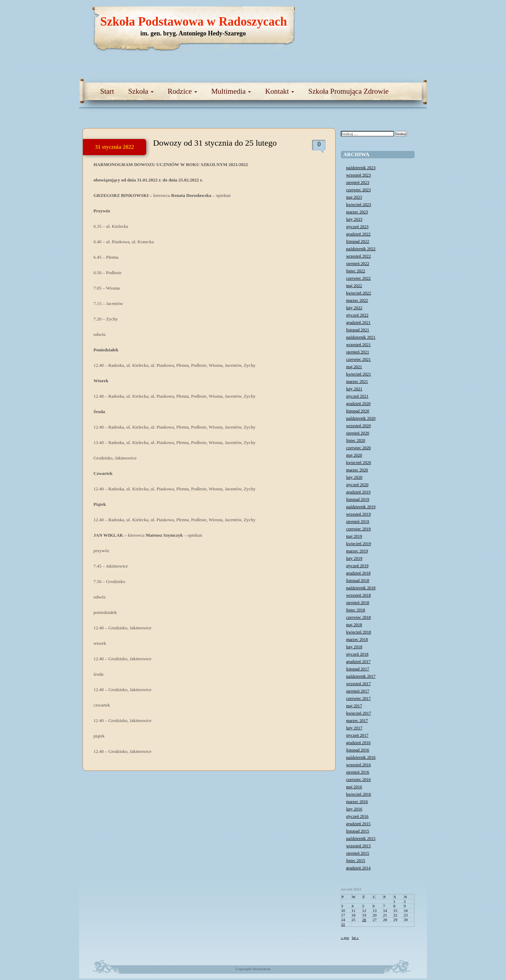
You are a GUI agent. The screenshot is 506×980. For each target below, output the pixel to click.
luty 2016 (354, 809)
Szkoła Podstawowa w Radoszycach (194, 22)
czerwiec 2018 (358, 617)
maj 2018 (354, 625)
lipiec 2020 (356, 441)
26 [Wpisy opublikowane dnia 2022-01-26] (364, 920)
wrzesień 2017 (358, 684)
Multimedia (231, 91)
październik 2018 (361, 588)
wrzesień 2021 (358, 345)
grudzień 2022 (358, 234)
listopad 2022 (358, 241)
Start (107, 91)
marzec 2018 (357, 640)
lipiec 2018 (356, 610)
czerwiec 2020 (358, 448)
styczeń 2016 (357, 816)
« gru (345, 938)
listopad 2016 (358, 750)
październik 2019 (361, 507)
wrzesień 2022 (358, 256)
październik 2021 (361, 337)
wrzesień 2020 (358, 426)
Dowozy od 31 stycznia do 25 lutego (215, 143)
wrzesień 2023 (358, 175)
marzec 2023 (357, 212)
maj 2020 (354, 455)
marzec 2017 (357, 721)
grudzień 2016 (358, 743)
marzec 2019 (357, 551)
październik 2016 (361, 757)
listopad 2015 (358, 831)
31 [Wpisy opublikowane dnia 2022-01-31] (343, 924)
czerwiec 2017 (358, 698)
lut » (355, 938)
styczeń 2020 (357, 485)
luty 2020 (354, 477)
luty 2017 (354, 728)
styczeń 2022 (357, 315)
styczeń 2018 (357, 654)
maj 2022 (354, 286)
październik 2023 (361, 168)
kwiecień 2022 (359, 293)
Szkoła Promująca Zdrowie (348, 91)
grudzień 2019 (358, 492)
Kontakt (280, 91)
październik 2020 (361, 418)
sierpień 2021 (358, 352)
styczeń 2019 (357, 566)
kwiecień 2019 (359, 544)
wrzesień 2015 (358, 846)
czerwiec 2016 (358, 780)
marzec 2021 (357, 382)
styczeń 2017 (357, 735)
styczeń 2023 (357, 227)
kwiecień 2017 (359, 713)
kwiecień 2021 (359, 374)
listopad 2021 (358, 330)
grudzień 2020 (358, 404)
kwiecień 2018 (359, 632)
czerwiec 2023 (358, 190)
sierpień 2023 (358, 183)
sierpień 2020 (358, 433)
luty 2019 (354, 558)
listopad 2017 (358, 669)
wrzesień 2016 (358, 765)
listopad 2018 (358, 581)
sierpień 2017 (358, 691)
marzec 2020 (357, 470)
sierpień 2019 (358, 522)
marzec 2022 (357, 300)
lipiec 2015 (356, 861)
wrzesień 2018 (358, 595)
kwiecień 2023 (359, 205)
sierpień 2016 (358, 772)
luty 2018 (354, 647)
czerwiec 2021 (358, 359)
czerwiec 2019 (358, 529)
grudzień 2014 (358, 868)
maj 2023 (354, 197)
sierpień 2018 (358, 603)
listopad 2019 (358, 499)
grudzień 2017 (358, 662)
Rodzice (182, 91)
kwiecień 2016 (359, 794)
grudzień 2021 (358, 323)
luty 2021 (354, 389)
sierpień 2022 (358, 264)
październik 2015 (361, 839)
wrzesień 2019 (358, 514)
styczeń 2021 (357, 396)
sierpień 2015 (358, 853)
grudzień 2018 (358, 573)
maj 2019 (354, 536)
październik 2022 (361, 249)
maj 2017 (354, 706)
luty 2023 (354, 219)
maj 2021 (354, 367)
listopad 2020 (358, 411)
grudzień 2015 (358, 824)
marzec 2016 (357, 802)
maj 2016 (354, 787)
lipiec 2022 (356, 271)
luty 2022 (354, 308)
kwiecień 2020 (359, 463)
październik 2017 (361, 676)
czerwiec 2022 (358, 278)
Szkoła (141, 91)
